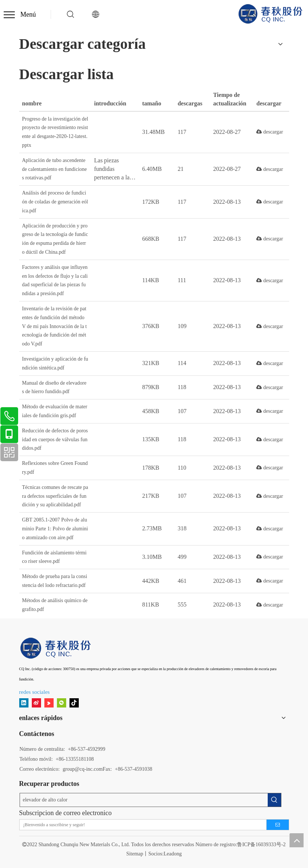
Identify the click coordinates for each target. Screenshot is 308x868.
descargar (270, 132)
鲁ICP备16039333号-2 (261, 845)
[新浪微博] (36, 703)
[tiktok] (74, 703)
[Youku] (49, 703)
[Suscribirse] (278, 825)
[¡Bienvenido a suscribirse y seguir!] (141, 825)
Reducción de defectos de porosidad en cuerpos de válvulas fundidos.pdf (55, 440)
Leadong (173, 854)
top (297, 840)
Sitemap (135, 854)
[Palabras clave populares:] (274, 800)
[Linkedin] (24, 703)
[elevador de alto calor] (144, 800)
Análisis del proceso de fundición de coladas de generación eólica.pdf (55, 202)
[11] (56, 648)
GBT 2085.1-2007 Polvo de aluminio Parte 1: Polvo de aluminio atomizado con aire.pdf (55, 529)
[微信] (62, 703)
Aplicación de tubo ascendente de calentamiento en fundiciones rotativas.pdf (55, 169)
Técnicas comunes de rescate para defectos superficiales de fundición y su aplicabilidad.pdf (55, 496)
